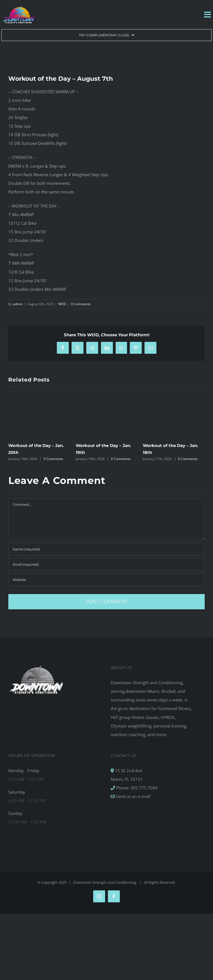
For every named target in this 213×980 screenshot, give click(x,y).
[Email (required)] (106, 564)
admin (18, 304)
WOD (62, 304)
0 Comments (81, 304)
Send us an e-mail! (133, 796)
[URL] (106, 579)
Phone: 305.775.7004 (136, 788)
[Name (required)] (106, 549)
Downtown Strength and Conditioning (105, 882)
